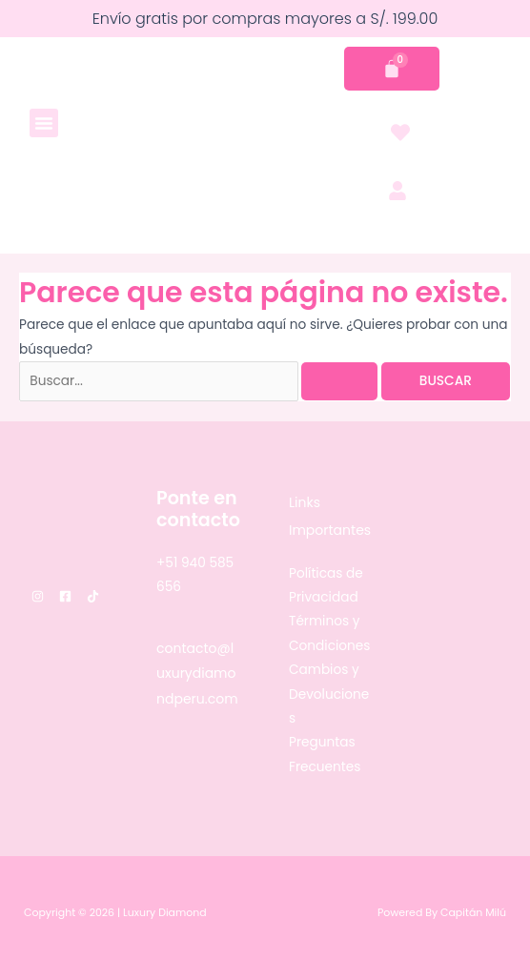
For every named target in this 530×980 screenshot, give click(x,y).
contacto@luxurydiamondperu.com (197, 674)
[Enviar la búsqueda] (339, 381)
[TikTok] (93, 596)
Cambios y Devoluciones (329, 694)
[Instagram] (38, 596)
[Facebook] (65, 596)
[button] (44, 123)
